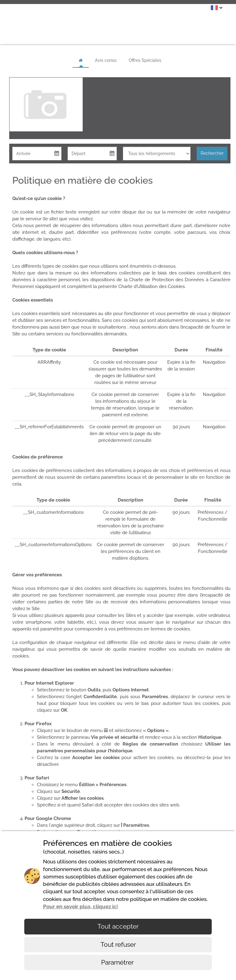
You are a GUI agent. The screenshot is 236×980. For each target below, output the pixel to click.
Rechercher (212, 153)
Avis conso (106, 60)
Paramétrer (118, 962)
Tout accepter (118, 926)
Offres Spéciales (145, 60)
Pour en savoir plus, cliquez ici (80, 906)
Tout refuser (118, 944)
